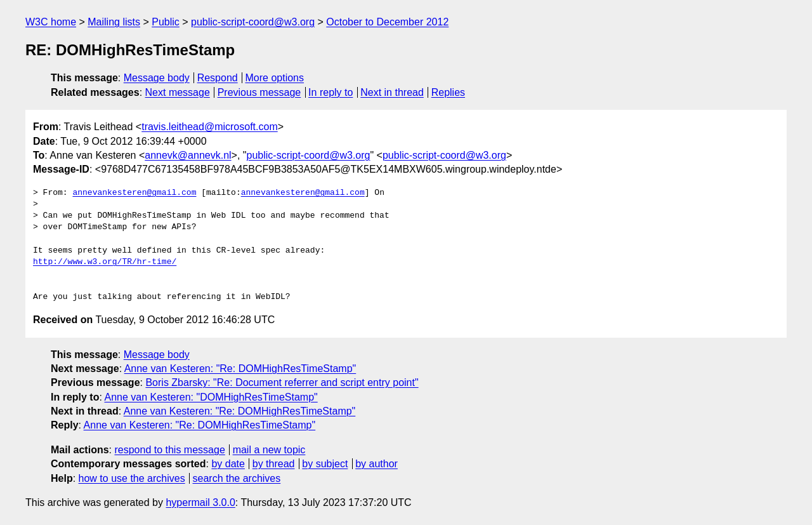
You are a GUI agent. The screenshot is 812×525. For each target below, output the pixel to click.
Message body (157, 78)
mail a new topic (269, 450)
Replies (448, 92)
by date (228, 464)
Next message (178, 92)
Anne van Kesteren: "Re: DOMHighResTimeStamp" (240, 369)
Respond (218, 78)
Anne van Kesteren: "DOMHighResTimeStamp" (211, 397)
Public (166, 22)
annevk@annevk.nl (188, 155)
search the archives (237, 478)
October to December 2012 (387, 22)
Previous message (259, 92)
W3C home (51, 22)
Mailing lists (114, 22)
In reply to (331, 92)
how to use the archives (132, 478)
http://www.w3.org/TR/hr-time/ (105, 262)
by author (377, 464)
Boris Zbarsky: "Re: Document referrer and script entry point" (282, 382)
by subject (325, 464)
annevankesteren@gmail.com (134, 193)
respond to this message (169, 450)
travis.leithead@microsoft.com (210, 127)
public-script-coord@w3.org (253, 22)
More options (275, 78)
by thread (274, 464)
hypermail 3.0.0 (200, 502)
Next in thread (392, 92)
